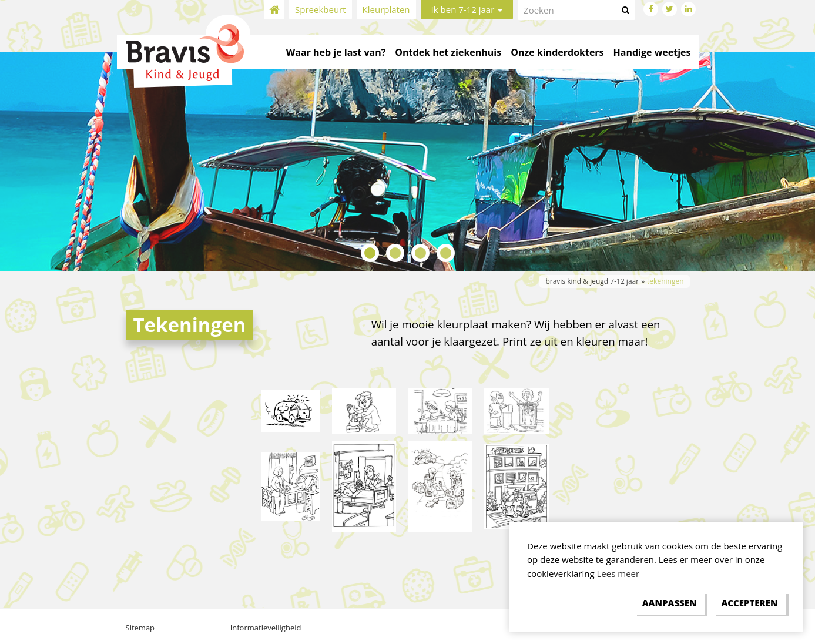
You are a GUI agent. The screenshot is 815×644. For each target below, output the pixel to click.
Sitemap (140, 628)
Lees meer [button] (618, 573)
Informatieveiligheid (266, 628)
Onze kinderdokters (557, 52)
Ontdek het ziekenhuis (448, 52)
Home (274, 10)
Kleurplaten (386, 9)
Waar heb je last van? (336, 52)
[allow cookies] (749, 603)
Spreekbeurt (321, 9)
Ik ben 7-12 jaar (467, 9)
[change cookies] (669, 603)
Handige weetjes (652, 52)
